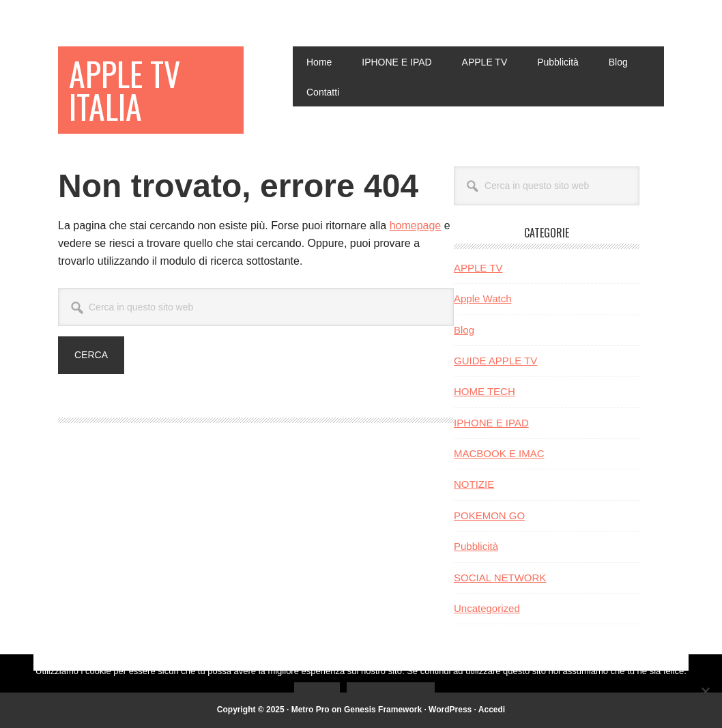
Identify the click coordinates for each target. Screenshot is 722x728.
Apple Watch (483, 299)
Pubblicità (476, 546)
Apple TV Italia (125, 90)
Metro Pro (311, 710)
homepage (416, 225)
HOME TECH (485, 391)
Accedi (492, 710)
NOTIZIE (474, 484)
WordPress (450, 710)
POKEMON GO (489, 515)
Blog (464, 330)
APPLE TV (478, 268)
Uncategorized (487, 608)
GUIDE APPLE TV (495, 361)
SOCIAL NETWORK (500, 578)
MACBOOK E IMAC (499, 453)
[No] (705, 691)
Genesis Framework (383, 710)
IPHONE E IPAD (491, 423)
